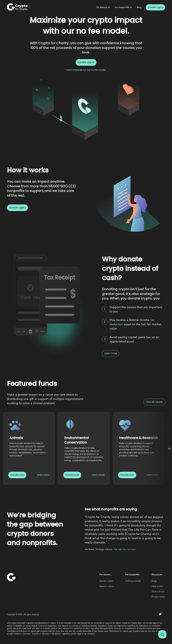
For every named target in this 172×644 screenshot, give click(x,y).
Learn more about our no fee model (86, 70)
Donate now (17, 475)
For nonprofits (124, 7)
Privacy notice (158, 597)
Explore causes (107, 586)
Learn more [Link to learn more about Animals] (43, 475)
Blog (139, 7)
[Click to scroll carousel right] (169, 448)
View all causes (154, 402)
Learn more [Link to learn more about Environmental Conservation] (98, 475)
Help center (157, 586)
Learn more (111, 353)
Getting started (133, 581)
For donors (103, 7)
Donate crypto (155, 7)
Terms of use (158, 592)
